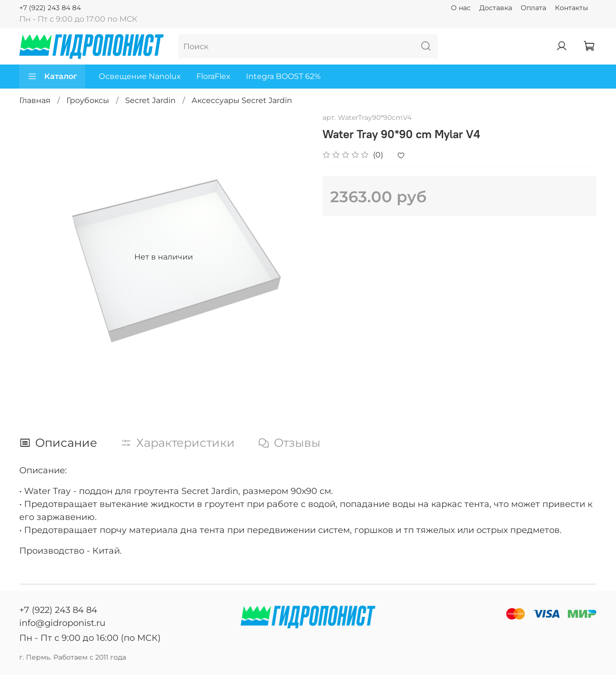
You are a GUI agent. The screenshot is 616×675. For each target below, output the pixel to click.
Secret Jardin (150, 100)
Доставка (496, 8)
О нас (461, 8)
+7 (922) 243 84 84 (50, 8)
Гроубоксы (88, 100)
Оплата (533, 8)
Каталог (52, 77)
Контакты (571, 8)
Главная (35, 100)
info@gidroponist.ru (62, 623)
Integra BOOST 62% (283, 76)
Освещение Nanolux (140, 76)
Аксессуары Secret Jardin (242, 100)
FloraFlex (213, 76)
